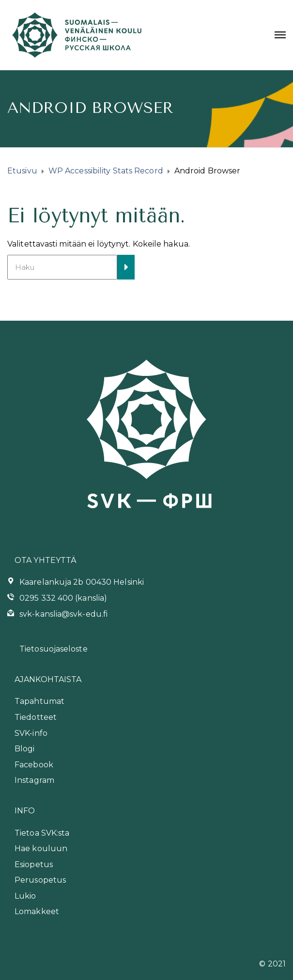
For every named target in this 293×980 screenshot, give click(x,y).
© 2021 (272, 964)
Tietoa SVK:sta (42, 833)
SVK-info (31, 733)
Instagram (34, 780)
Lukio (25, 896)
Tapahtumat (39, 701)
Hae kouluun (41, 848)
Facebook (34, 765)
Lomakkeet (37, 911)
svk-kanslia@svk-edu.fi (63, 614)
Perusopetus (40, 880)
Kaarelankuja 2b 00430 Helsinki (82, 582)
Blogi (25, 749)
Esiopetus (34, 864)
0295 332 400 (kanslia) (63, 598)
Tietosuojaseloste (54, 649)
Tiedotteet (36, 717)
